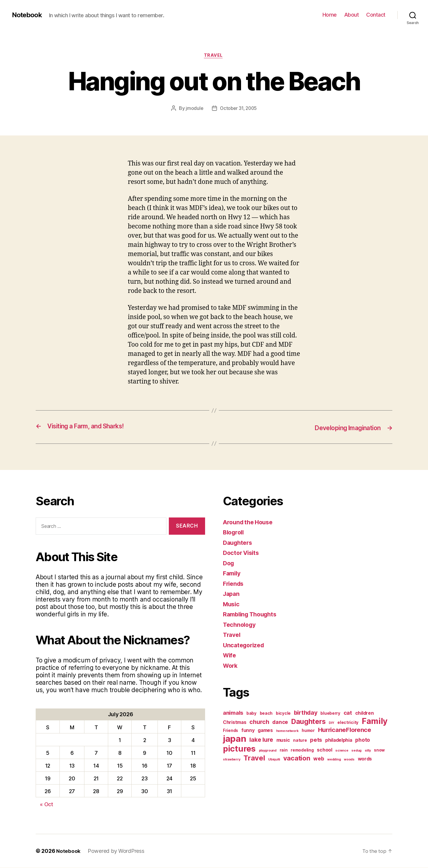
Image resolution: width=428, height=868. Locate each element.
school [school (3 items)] (324, 751)
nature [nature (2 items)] (300, 741)
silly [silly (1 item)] (368, 751)
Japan (232, 594)
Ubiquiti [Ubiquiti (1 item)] (274, 760)
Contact (376, 15)
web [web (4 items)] (319, 759)
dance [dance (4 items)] (280, 723)
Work (231, 666)
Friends (234, 584)
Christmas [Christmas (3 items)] (235, 723)
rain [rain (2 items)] (284, 751)
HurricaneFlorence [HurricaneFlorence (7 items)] (345, 730)
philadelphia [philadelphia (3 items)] (339, 741)
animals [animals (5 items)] (233, 713)
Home (330, 15)
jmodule (193, 109)
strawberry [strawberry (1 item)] (232, 760)
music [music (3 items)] (283, 741)
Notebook (28, 15)
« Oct (47, 805)
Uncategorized (245, 646)
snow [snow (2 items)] (379, 751)
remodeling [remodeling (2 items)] (302, 751)
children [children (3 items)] (365, 714)
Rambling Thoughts (252, 615)
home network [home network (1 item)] (287, 732)
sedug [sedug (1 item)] (356, 751)
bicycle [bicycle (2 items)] (283, 714)
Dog (229, 564)
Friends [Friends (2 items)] (230, 731)
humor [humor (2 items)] (308, 731)
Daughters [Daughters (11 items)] (309, 722)
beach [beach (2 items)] (266, 714)
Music (232, 605)
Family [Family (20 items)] (375, 722)
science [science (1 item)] (342, 751)
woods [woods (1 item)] (349, 760)
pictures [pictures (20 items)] (239, 749)
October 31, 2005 (239, 109)
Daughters (239, 543)
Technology (240, 625)
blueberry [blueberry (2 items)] (330, 714)
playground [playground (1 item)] (268, 751)
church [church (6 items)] (259, 722)
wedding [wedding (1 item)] (334, 760)
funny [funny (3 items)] (248, 731)
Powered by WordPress (116, 851)
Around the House (250, 523)
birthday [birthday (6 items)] (306, 713)
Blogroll (235, 533)
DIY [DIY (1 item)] (331, 723)
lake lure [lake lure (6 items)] (261, 740)
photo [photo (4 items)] (363, 740)
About (352, 15)
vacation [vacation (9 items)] (297, 759)
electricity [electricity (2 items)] (348, 723)
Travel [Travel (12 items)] (254, 759)
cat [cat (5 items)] (348, 713)
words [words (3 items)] (365, 759)
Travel (214, 56)
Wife (230, 656)
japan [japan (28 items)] (235, 739)
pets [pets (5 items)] (316, 740)
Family (233, 574)
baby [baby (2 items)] (251, 714)
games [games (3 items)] (265, 731)
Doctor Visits (243, 553)
